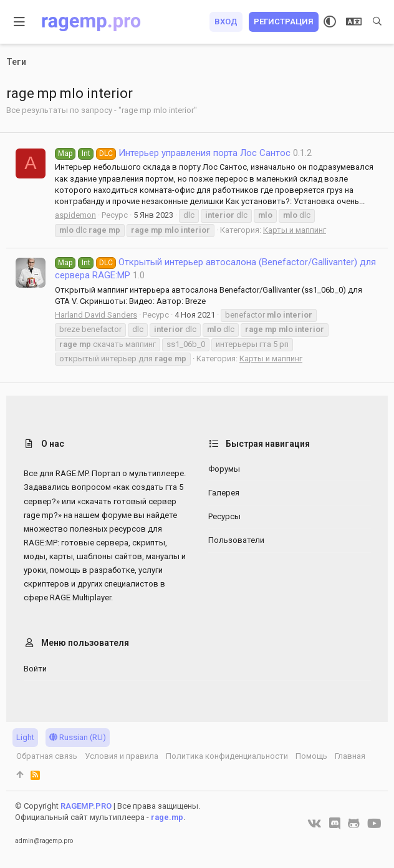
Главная (350, 756)
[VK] (315, 824)
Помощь (311, 756)
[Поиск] (377, 22)
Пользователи (236, 540)
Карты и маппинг (295, 230)
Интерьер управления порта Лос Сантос (173, 153)
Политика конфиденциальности (227, 756)
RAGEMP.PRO (86, 806)
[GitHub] (354, 824)
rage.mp (167, 817)
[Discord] (335, 824)
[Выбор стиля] (330, 22)
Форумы (224, 469)
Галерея (224, 493)
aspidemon (75, 215)
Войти (35, 669)
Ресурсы (224, 516)
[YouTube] (374, 824)
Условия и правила (122, 756)
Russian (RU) (78, 737)
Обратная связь (47, 756)
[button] (20, 22)
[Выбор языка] (354, 22)
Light (25, 737)
